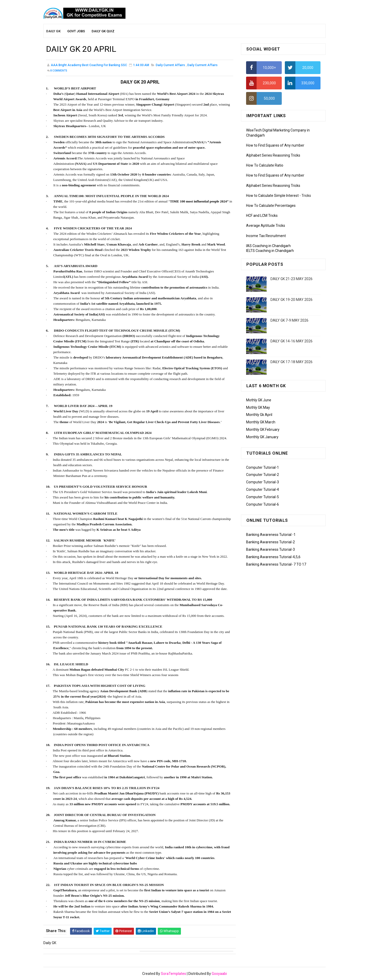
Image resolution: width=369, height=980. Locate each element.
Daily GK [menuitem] (53, 31)
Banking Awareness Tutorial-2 (270, 542)
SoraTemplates (173, 974)
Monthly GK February (263, 430)
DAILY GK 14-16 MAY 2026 (292, 341)
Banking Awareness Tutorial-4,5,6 (273, 557)
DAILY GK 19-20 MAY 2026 (292, 300)
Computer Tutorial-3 (263, 482)
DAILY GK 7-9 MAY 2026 (289, 320)
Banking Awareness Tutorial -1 (271, 535)
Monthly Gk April (259, 415)
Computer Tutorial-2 (263, 475)
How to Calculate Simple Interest (272, 196)
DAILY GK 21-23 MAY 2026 (292, 279)
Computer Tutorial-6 (263, 504)
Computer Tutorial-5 (263, 497)
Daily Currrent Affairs (202, 65)
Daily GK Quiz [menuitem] (103, 31)
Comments (59, 71)
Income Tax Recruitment (266, 236)
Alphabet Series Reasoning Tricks (273, 155)
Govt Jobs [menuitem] (76, 31)
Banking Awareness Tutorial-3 (270, 549)
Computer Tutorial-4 (263, 489)
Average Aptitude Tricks (266, 226)
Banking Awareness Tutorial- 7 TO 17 (276, 564)
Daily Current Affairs (170, 65)
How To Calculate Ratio (265, 165)
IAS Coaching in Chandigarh (268, 246)
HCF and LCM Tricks (262, 216)
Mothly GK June (259, 400)
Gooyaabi (219, 974)
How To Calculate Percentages (271, 206)
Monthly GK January (262, 437)
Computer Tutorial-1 (263, 467)
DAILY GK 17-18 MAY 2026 (292, 362)
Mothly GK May (258, 407)
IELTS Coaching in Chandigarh (270, 251)
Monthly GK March (261, 422)
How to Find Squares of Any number (275, 145)
